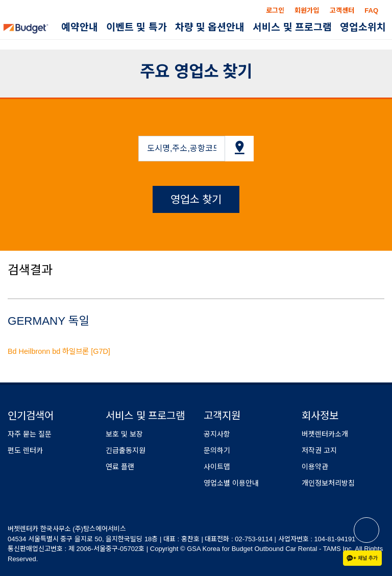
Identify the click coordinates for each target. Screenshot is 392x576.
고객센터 (342, 10)
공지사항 (217, 434)
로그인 (275, 10)
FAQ (371, 10)
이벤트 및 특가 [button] (137, 27)
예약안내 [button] (80, 27)
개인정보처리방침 (328, 483)
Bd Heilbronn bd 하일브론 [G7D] (59, 351)
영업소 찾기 (196, 199)
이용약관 (315, 467)
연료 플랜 (120, 467)
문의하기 (217, 450)
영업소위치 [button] (363, 27)
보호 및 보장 (124, 434)
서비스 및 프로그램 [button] (292, 27)
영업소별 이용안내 (231, 483)
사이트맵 (217, 467)
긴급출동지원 (126, 450)
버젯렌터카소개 (325, 434)
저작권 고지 (319, 450)
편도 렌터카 (25, 450)
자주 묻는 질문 (30, 434)
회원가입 (307, 10)
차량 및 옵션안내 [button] (210, 27)
